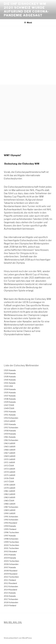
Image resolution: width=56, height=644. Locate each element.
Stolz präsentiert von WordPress (18, 638)
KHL (15, 622)
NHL (6, 622)
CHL (20, 622)
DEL (11, 622)
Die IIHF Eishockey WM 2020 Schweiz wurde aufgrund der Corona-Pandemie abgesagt (26, 10)
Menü (28, 23)
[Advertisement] (28, 55)
